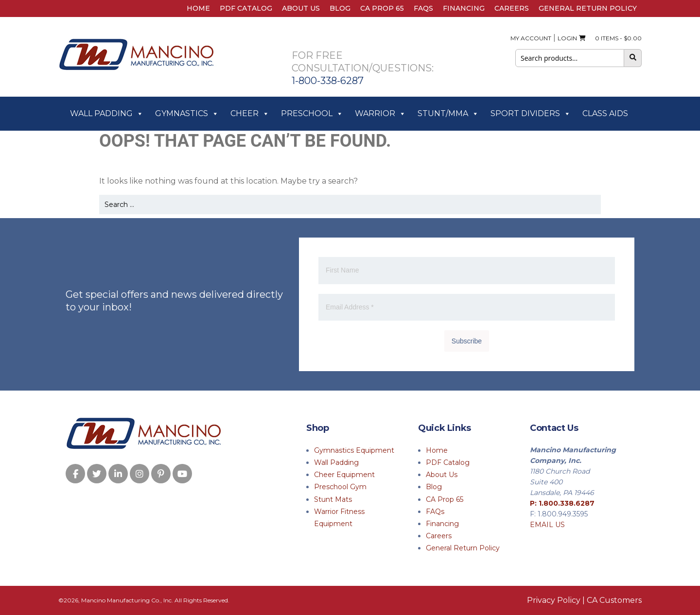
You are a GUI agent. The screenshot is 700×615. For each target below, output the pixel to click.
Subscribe (467, 341)
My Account (531, 38)
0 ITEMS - (610, 38)
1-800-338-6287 (328, 81)
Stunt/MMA (448, 114)
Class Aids (605, 113)
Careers (512, 8)
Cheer (250, 114)
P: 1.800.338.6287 (562, 503)
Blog (340, 8)
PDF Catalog (246, 8)
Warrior (380, 114)
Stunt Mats (333, 499)
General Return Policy (588, 8)
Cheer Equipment (344, 475)
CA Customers (614, 600)
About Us (301, 8)
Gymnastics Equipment (354, 450)
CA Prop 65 (382, 8)
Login (567, 38)
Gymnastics (187, 114)
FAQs (423, 8)
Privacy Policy (554, 600)
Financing (464, 8)
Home (198, 8)
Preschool (312, 114)
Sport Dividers (531, 114)
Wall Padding (107, 114)
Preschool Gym (340, 487)
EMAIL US (547, 525)
